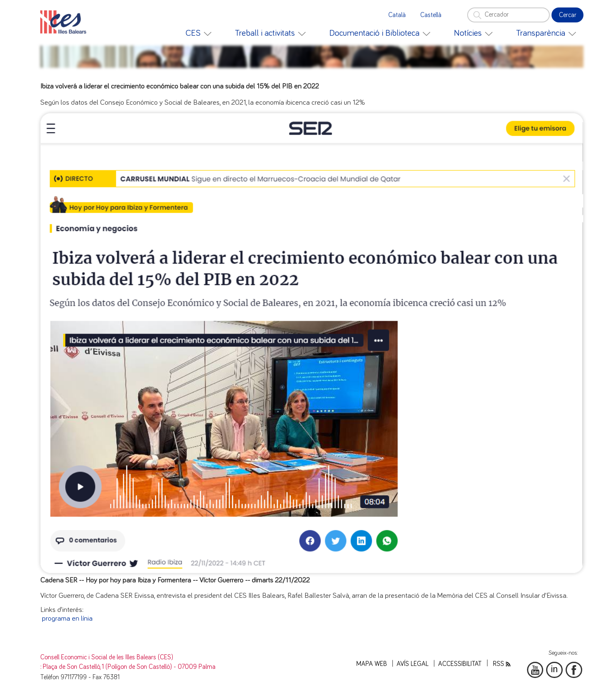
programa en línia (67, 619)
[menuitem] (199, 33)
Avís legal (413, 664)
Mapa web (372, 664)
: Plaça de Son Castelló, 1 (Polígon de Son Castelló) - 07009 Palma (128, 667)
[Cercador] (508, 15)
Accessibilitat (460, 664)
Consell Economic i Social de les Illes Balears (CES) (107, 657)
